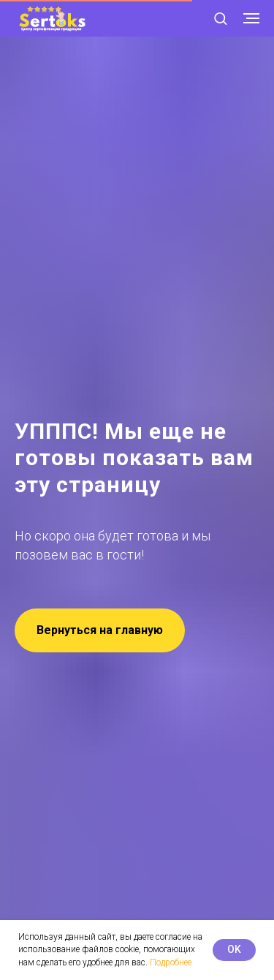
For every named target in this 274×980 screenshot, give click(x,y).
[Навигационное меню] (251, 18)
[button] (220, 18)
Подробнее (171, 962)
